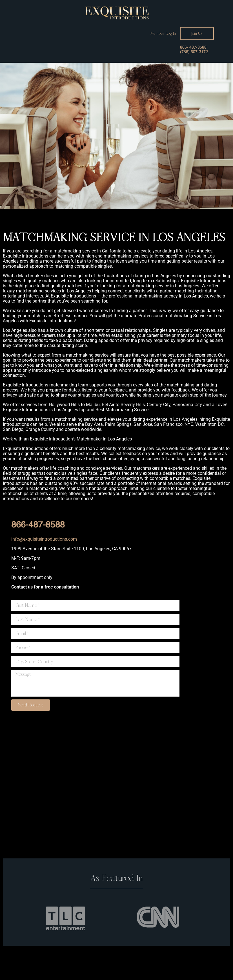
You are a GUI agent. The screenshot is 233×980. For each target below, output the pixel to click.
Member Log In (163, 33)
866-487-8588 (38, 525)
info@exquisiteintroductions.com (44, 539)
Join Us (197, 33)
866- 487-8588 (193, 48)
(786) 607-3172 (194, 52)
